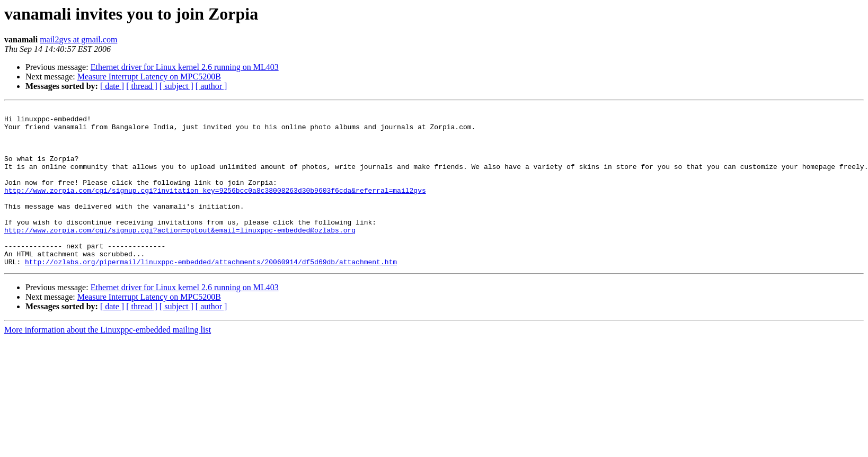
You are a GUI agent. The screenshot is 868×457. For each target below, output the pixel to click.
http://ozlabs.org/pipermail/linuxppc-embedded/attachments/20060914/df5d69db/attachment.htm (211, 293)
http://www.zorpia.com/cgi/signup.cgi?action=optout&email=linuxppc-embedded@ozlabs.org (180, 255)
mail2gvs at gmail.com (78, 39)
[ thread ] (142, 86)
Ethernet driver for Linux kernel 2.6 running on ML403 (185, 67)
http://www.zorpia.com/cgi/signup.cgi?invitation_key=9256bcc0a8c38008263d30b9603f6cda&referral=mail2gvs (215, 208)
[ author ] (211, 86)
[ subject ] (176, 86)
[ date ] (112, 86)
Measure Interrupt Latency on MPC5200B (149, 77)
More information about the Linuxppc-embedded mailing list (108, 361)
